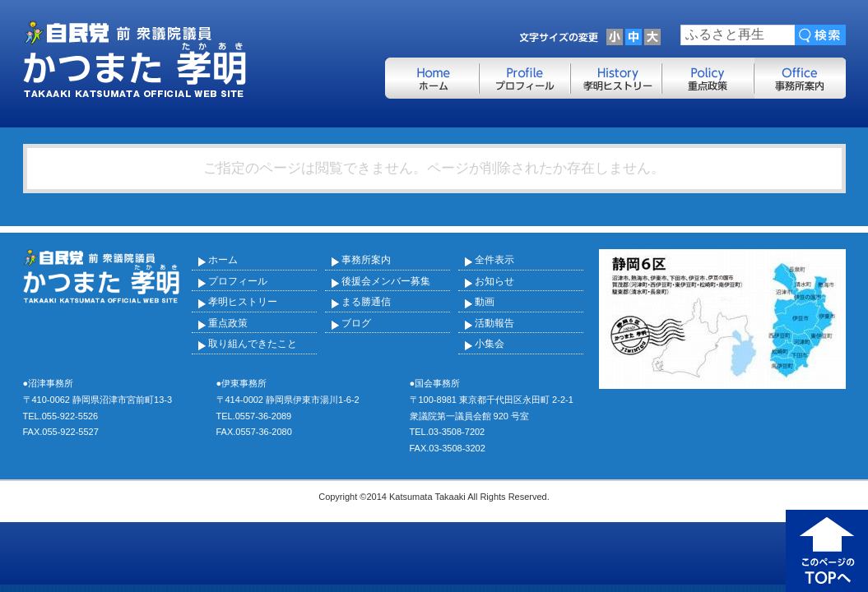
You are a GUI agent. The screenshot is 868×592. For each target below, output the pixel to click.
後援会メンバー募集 (386, 281)
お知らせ (494, 281)
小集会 (490, 344)
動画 (485, 302)
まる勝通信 (366, 302)
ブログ (356, 323)
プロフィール (238, 281)
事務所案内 (366, 260)
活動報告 (494, 323)
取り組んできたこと (253, 344)
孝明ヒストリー (243, 302)
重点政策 (228, 323)
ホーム (223, 260)
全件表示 (494, 260)
